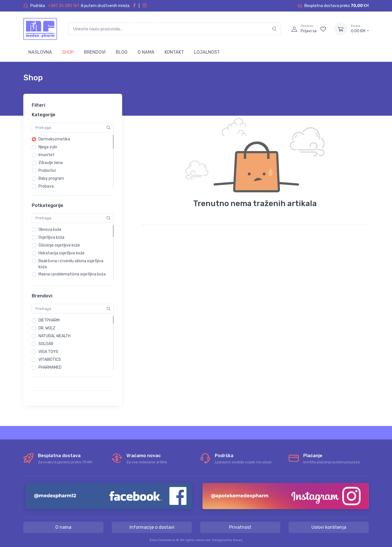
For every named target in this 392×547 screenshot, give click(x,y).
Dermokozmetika (54, 139)
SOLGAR (46, 344)
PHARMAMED (50, 367)
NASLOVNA (40, 52)
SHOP (68, 52)
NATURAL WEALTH (54, 336)
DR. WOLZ (47, 328)
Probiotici (47, 171)
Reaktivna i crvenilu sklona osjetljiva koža (71, 264)
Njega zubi (48, 147)
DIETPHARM (49, 320)
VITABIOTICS (50, 360)
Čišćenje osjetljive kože (59, 245)
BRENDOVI (95, 52)
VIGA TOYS (48, 352)
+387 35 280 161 (63, 6)
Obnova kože (50, 230)
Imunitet (46, 155)
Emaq (238, 540)
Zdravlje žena (51, 163)
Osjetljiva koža (51, 237)
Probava (46, 186)
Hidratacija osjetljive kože (61, 253)
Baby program (51, 178)
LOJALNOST (207, 52)
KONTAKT (174, 52)
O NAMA (146, 52)
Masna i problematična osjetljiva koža (72, 274)
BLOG (122, 52)
